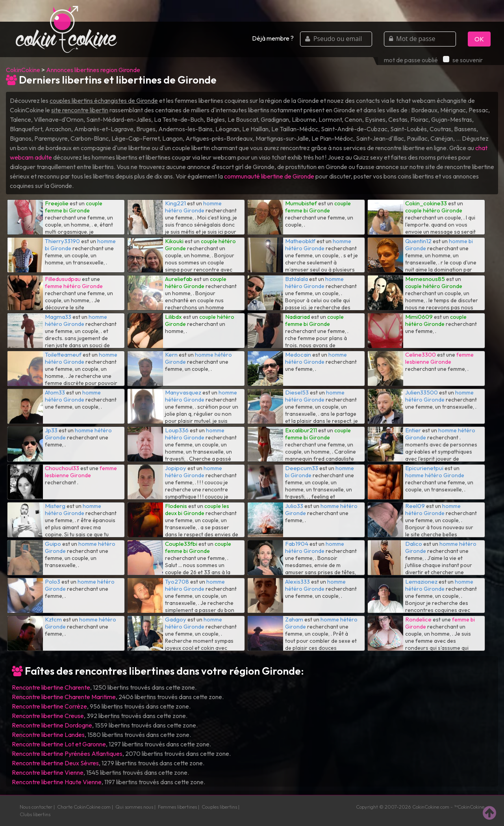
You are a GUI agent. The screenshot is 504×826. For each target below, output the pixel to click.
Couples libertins (219, 807)
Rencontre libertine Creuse (48, 716)
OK (479, 39)
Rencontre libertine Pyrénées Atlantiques (67, 753)
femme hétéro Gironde (74, 286)
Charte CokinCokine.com (84, 807)
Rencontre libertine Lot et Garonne (59, 744)
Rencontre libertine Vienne (48, 772)
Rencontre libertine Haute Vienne (57, 782)
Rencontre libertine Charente (51, 687)
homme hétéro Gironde (193, 207)
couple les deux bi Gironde (197, 510)
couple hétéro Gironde (434, 210)
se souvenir (463, 60)
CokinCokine (23, 70)
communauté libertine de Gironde (269, 176)
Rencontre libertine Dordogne (52, 725)
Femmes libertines (177, 807)
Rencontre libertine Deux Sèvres (55, 763)
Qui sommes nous (134, 807)
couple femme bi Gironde (74, 207)
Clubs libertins (35, 814)
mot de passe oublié (411, 60)
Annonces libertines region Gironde (93, 70)
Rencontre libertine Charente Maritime (64, 697)
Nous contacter (36, 807)
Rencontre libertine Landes (48, 735)
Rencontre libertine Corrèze (49, 706)
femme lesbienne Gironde (439, 358)
